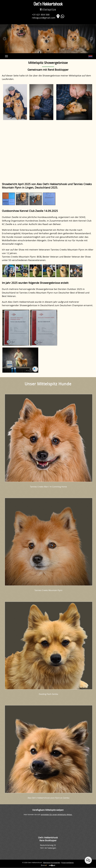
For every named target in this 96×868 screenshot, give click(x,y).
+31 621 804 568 (41, 15)
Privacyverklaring (67, 863)
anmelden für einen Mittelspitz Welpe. (57, 815)
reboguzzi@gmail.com (44, 18)
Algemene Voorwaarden (52, 863)
